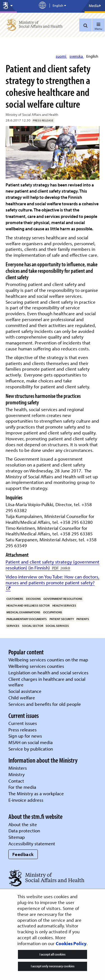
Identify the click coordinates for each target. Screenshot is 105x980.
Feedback (23, 854)
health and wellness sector (28, 605)
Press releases (23, 730)
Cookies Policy (71, 943)
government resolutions (63, 599)
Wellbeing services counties (36, 666)
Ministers (18, 768)
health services (64, 605)
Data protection (24, 831)
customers (15, 599)
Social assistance (25, 691)
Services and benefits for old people (45, 704)
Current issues (23, 723)
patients (83, 619)
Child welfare (22, 698)
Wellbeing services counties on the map (48, 660)
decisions (33, 599)
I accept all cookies (53, 954)
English (92, 56)
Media (95, 6)
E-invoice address (26, 800)
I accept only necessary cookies (53, 966)
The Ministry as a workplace (36, 793)
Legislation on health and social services (48, 673)
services (13, 626)
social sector (33, 626)
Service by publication (31, 749)
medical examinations (23, 612)
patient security (62, 619)
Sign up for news (25, 736)
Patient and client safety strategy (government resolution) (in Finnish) (53, 565)
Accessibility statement (32, 843)
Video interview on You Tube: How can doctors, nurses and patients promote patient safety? (53, 580)
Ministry (17, 774)
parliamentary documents (27, 619)
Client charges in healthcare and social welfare (47, 682)
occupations (53, 612)
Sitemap (17, 837)
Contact (16, 781)
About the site (23, 824)
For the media (22, 787)
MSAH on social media (31, 742)
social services (57, 626)
